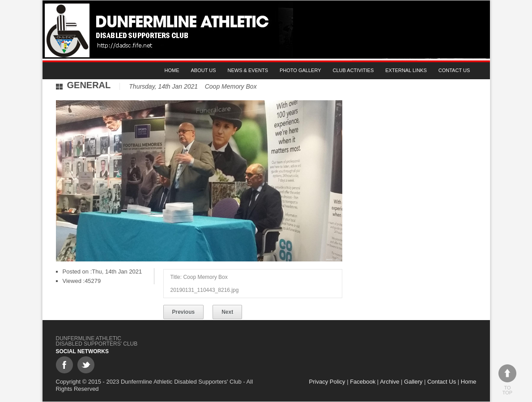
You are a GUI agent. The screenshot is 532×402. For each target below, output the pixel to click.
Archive (389, 382)
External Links (406, 70)
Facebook (363, 382)
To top (507, 380)
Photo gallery (300, 70)
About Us (204, 70)
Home (172, 70)
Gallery (413, 382)
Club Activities (353, 70)
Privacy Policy (327, 382)
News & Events (248, 70)
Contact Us (454, 70)
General (89, 85)
